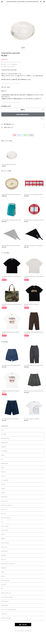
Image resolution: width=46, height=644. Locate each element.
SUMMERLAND (5, 605)
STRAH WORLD (5, 601)
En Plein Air (4, 509)
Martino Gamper (5, 543)
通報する (43, 119)
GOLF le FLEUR (5, 526)
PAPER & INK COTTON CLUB (8, 564)
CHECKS (3, 484)
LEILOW (3, 534)
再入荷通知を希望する (23, 114)
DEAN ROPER (4, 497)
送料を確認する (15, 64)
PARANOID (4, 568)
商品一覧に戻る (23, 625)
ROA (2, 589)
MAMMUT (3, 539)
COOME (3, 489)
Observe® (4, 560)
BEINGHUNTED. (5, 464)
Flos (2, 522)
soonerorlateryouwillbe (7, 597)
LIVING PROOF (5, 530)
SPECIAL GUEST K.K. (6, 593)
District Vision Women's (7, 505)
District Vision (4, 501)
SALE (2, 430)
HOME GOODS (5, 443)
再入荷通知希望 (39, 642)
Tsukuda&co (4, 614)
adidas (3, 455)
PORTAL (3, 576)
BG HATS (3, 472)
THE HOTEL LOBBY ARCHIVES (9, 610)
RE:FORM (3, 585)
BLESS (3, 468)
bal (2, 459)
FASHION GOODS (5, 438)
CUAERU (3, 493)
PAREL (3, 572)
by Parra (3, 476)
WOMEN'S (4, 447)
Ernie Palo (4, 514)
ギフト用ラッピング (6, 106)
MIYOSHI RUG (4, 551)
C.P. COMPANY (5, 480)
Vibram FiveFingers (6, 618)
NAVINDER (4, 555)
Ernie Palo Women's (6, 518)
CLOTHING (4, 434)
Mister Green (4, 547)
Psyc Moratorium (5, 580)
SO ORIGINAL (4, 451)
